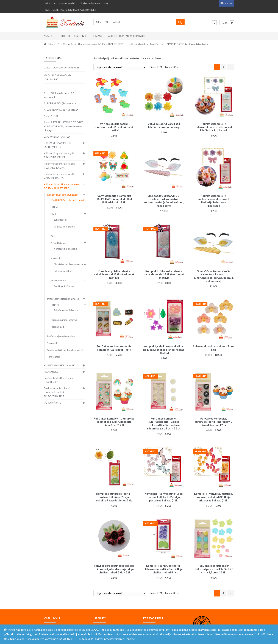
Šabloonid (52, 343)
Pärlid (53, 236)
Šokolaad (55, 258)
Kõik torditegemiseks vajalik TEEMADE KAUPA (59, 166)
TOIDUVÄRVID (53, 403)
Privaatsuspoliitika (68, 3)
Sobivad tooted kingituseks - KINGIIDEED (60, 380)
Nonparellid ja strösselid (66, 249)
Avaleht (49, 36)
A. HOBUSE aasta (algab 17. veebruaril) (59, 95)
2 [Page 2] (223, 67)
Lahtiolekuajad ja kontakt (126, 36)
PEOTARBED (51, 372)
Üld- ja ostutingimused (91, 3)
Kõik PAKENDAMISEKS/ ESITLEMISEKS (57, 145)
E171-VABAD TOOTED (57, 137)
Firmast (97, 36)
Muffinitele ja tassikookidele (61, 336)
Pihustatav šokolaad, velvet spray (70, 264)
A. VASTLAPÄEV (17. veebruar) (61, 110)
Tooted (65, 36)
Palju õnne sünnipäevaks (66, 310)
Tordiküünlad (57, 327)
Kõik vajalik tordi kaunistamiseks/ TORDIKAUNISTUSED (92, 44)
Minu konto (51, 3)
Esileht (52, 44)
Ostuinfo (81, 36)
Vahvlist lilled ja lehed (64, 227)
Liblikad (54, 207)
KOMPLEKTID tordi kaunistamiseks (68, 200)
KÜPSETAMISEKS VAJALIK (59, 365)
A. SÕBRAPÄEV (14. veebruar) (61, 103)
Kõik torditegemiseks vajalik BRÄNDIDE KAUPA (59, 155)
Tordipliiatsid (54, 357)
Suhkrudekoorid (58, 281)
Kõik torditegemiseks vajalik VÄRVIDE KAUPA (59, 176)
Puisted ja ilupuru (59, 243)
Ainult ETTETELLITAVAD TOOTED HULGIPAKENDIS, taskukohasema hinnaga (64, 126)
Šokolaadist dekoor (63, 271)
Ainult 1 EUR (51, 116)
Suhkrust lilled (61, 220)
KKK (107, 3)
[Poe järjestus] (120, 67)
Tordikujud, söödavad (65, 286)
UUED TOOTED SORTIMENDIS (62, 67)
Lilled (53, 214)
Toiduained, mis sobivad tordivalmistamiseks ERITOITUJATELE (57, 392)
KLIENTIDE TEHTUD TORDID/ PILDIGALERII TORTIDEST (71, 10)
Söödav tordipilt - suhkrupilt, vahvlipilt (65, 350)
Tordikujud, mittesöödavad (64, 320)
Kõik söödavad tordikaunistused (147, 44)
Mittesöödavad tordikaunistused (63, 299)
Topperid (55, 305)
